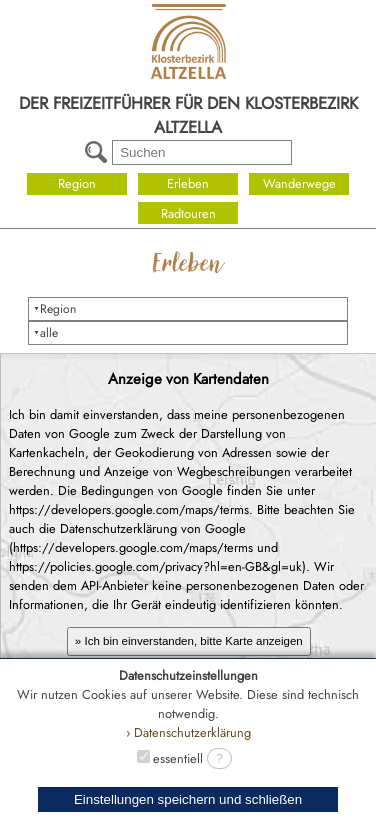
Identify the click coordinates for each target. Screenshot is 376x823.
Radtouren (188, 213)
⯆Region (54, 309)
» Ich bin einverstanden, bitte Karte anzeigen (189, 641)
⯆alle (45, 333)
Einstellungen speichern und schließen (188, 799)
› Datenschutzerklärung (188, 732)
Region (77, 183)
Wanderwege (299, 183)
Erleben (188, 183)
